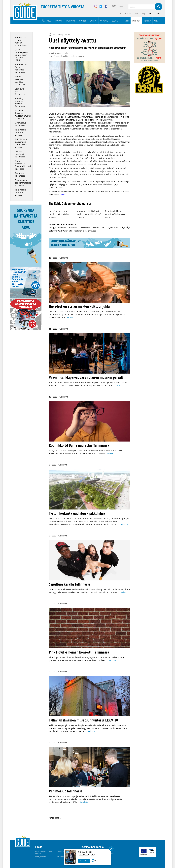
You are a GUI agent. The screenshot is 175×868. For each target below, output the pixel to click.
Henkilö (147, 21)
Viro (156, 21)
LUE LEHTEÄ (84, 861)
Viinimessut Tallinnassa (20, 124)
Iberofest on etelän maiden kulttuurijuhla (21, 41)
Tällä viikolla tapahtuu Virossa (20, 132)
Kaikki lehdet (155, 14)
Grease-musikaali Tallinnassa (20, 154)
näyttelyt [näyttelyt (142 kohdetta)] (125, 227)
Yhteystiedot (40, 857)
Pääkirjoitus (46, 21)
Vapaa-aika (104, 21)
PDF (96, 861)
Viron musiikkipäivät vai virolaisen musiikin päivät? (21, 55)
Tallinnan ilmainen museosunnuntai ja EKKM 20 (23, 115)
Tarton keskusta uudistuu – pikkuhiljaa (20, 81)
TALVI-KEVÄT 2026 (87, 855)
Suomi (120, 7)
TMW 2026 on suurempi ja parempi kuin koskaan (21, 143)
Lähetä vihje (141, 14)
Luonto (115, 21)
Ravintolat (70, 21)
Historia (125, 21)
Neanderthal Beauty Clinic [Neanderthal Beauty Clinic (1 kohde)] (92, 228)
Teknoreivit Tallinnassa (20, 175)
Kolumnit (58, 21)
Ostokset (82, 21)
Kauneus (93, 21)
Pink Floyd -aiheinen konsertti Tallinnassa (20, 102)
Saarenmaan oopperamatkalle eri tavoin (23, 183)
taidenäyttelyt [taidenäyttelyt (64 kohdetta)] (57, 231)
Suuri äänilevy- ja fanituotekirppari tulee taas (23, 165)
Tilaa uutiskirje (126, 14)
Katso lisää (54, 818)
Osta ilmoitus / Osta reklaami (44, 853)
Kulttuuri (136, 21)
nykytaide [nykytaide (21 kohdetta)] (113, 228)
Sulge (111, 849)
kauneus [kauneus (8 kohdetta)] (62, 228)
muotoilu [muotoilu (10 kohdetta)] (73, 228)
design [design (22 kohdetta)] (52, 228)
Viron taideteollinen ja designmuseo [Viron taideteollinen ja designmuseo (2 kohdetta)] (81, 231)
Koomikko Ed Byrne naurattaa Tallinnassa (21, 68)
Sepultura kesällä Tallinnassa (20, 91)
